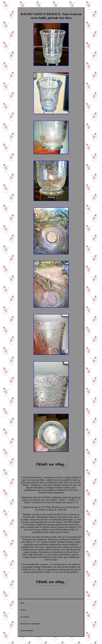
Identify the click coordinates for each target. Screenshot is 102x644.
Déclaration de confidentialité (30, 624)
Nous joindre (25, 617)
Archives (23, 610)
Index (22, 603)
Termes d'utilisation (27, 631)
